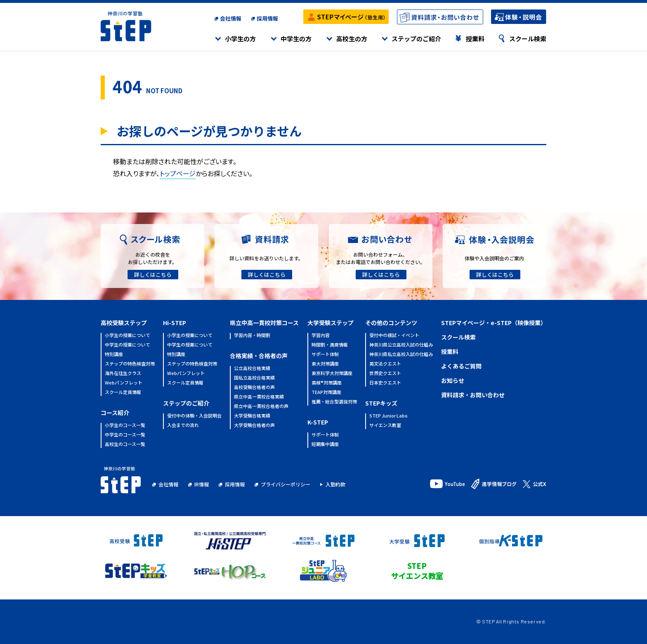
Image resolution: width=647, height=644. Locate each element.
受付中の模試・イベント (394, 336)
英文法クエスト (385, 364)
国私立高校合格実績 (254, 378)
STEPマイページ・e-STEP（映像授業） (494, 323)
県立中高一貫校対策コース (264, 323)
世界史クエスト (385, 374)
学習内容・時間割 (252, 336)
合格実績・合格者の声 (259, 356)
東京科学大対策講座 (332, 374)
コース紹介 (115, 413)
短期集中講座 (325, 445)
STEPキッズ (381, 403)
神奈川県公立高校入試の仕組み (401, 345)
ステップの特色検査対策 (130, 364)
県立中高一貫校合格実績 (259, 397)
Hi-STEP (175, 323)
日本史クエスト (385, 383)
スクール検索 (528, 39)
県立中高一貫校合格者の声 (261, 407)
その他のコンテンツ (391, 323)
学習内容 (321, 336)
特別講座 (114, 355)
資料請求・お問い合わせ (473, 395)
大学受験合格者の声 (254, 426)
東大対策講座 (325, 364)
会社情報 (231, 18)
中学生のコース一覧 (125, 435)
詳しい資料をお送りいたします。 (266, 258)
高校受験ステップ (124, 323)
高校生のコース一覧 (125, 445)
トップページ (178, 173)
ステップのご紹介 (416, 39)
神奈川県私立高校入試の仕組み (401, 355)
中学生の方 (296, 39)
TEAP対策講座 (326, 393)
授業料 (475, 39)
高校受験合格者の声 (254, 388)
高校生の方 (352, 39)
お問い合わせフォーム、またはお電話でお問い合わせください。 (380, 258)
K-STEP (318, 422)
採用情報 (267, 18)
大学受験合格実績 (252, 416)
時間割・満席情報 (330, 345)
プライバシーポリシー (286, 484)
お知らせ (453, 380)
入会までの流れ (183, 426)
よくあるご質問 (461, 366)
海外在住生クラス (123, 374)
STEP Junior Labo (388, 416)
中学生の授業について (128, 345)
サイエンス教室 (385, 426)
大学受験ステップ (331, 323)
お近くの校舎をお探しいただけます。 (152, 258)
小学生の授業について (128, 336)
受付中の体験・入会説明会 (194, 416)
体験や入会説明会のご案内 (494, 258)
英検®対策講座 (327, 383)
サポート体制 (325, 355)
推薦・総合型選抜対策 (334, 402)
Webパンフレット (124, 383)
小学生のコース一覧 (125, 426)
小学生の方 (240, 39)
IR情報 (202, 484)
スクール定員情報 (123, 393)
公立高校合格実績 (252, 369)
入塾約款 (335, 484)
